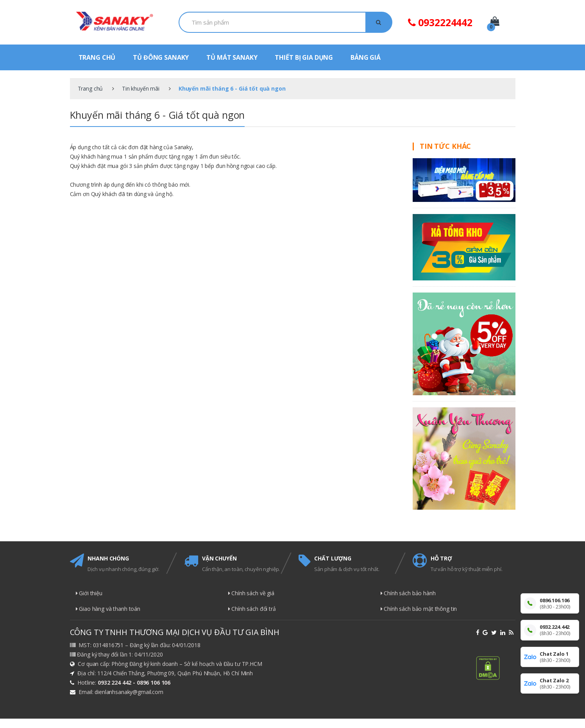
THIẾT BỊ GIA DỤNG (304, 57)
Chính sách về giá (251, 593)
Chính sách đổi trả (252, 609)
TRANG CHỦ (97, 57)
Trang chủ (90, 88)
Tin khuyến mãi (141, 88)
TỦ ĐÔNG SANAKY (161, 57)
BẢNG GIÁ (366, 57)
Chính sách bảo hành (408, 593)
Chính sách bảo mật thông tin (419, 609)
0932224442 (440, 22)
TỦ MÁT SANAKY (232, 57)
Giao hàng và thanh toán (108, 609)
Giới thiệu (89, 593)
